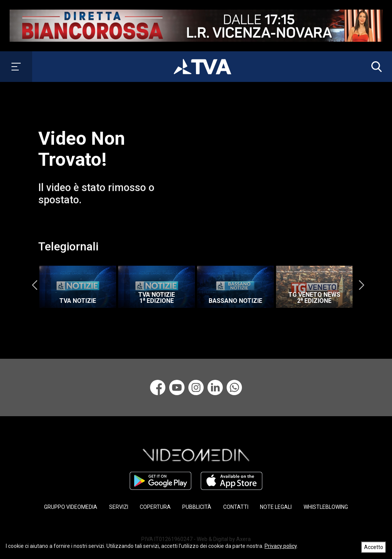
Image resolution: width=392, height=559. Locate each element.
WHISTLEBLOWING (326, 507)
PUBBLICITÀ (197, 507)
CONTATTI (236, 507)
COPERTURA (155, 507)
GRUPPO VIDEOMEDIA (71, 507)
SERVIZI (119, 507)
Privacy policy (281, 546)
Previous (34, 285)
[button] (375, 67)
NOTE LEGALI (276, 507)
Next (361, 285)
